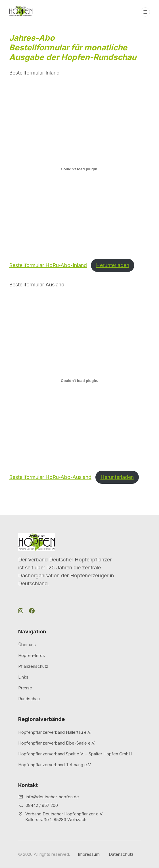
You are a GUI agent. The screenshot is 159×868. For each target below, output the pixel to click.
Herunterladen (113, 265)
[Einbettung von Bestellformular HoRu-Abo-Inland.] (79, 169)
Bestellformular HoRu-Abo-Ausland (50, 477)
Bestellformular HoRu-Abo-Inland (48, 265)
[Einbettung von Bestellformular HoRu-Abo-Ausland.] (79, 381)
